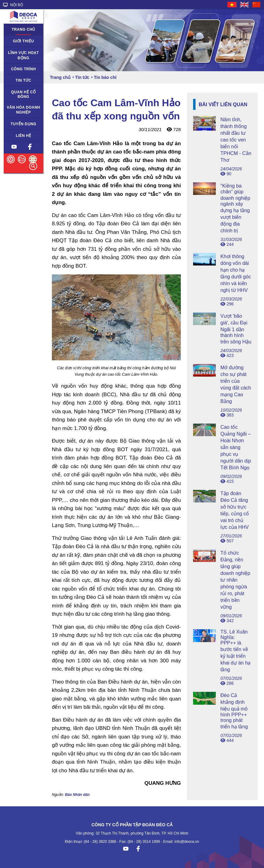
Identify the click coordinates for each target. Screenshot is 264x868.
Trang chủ (23, 29)
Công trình (23, 69)
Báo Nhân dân (77, 795)
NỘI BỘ (13, 5)
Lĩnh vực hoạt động (23, 55)
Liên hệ (24, 136)
